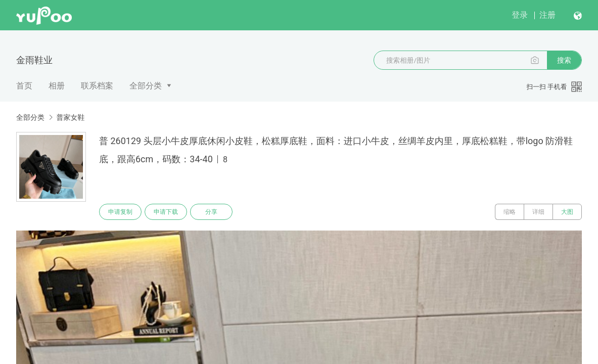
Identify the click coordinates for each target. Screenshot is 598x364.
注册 (547, 15)
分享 (211, 212)
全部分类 (146, 86)
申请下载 (166, 212)
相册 (57, 86)
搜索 (564, 60)
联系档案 (97, 86)
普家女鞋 (70, 117)
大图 (567, 212)
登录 (520, 15)
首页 (24, 86)
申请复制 (120, 212)
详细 (538, 212)
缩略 (510, 212)
